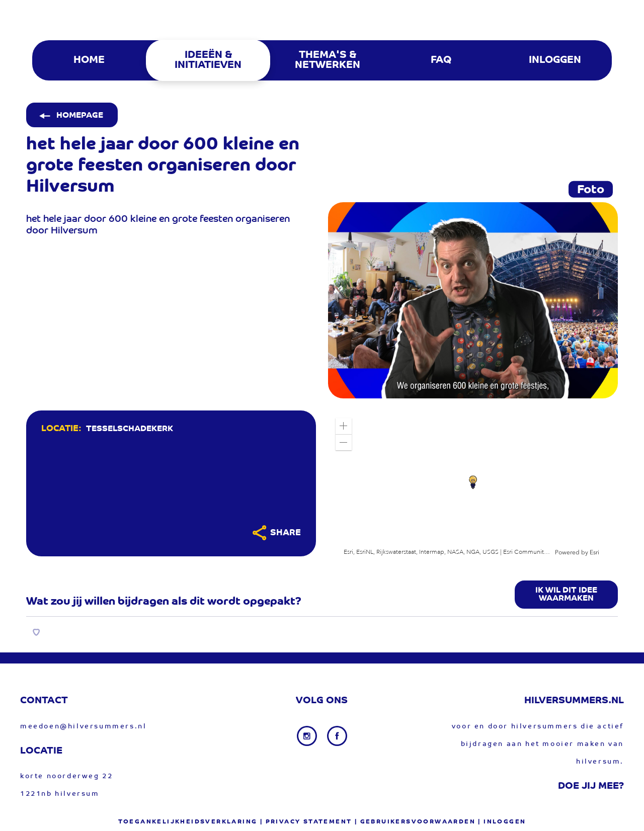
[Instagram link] (308, 736)
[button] (344, 426)
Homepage (70, 116)
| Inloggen (502, 822)
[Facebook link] (337, 736)
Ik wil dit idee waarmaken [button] (566, 595)
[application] (473, 483)
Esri (594, 552)
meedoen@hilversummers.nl (83, 727)
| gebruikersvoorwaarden (415, 822)
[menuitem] (88, 60)
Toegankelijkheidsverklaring (188, 822)
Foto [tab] (591, 190)
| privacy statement (306, 822)
